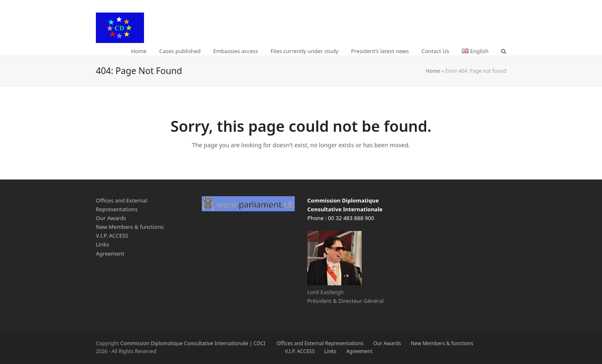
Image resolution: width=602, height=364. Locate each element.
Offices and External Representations (320, 343)
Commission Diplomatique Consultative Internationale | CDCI (193, 343)
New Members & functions (130, 227)
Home (433, 71)
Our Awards (111, 218)
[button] (504, 51)
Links (102, 244)
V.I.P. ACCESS (112, 236)
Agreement (110, 254)
